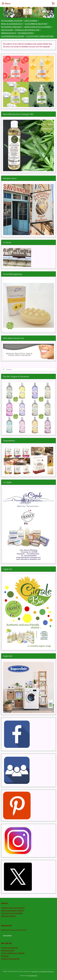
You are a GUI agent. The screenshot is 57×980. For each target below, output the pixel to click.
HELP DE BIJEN (7, 30)
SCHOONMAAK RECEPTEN (36, 24)
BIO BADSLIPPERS (26, 33)
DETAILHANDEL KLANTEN (12, 21)
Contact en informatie (10, 948)
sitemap (34, 971)
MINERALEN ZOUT (9, 33)
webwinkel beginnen (47, 971)
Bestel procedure (8, 950)
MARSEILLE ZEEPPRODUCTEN (27, 30)
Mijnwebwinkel (32, 975)
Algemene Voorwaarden (10, 959)
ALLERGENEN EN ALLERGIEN (13, 36)
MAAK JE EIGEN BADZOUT (12, 24)
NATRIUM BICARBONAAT (12, 27)
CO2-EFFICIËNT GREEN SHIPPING (40, 36)
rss (39, 971)
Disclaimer (5, 956)
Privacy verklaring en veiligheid (13, 953)
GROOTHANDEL (31, 21)
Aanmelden (7, 936)
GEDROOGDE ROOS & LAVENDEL (38, 27)
